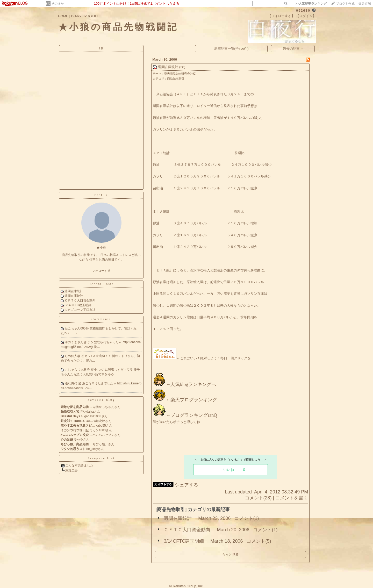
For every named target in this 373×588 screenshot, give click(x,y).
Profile (101, 195)
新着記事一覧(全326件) (231, 49)
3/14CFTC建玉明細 (78, 305)
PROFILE (92, 16)
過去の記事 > (293, 49)
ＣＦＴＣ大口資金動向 (80, 300)
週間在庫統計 (74, 291)
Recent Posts (101, 284)
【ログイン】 (306, 16)
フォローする (101, 271)
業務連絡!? (98, 328)
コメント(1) (247, 518)
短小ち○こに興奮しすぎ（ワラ (112, 370)
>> (311, 4)
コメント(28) (258, 498)
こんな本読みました (79, 465)
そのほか (58, 4)
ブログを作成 (345, 4)
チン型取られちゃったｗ (105, 342)
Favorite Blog (101, 400)
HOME (63, 16)
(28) (182, 67)
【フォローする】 (281, 16)
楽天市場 (365, 4)
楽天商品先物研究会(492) (180, 74)
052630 (303, 10)
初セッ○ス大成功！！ (97, 356)
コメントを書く (292, 498)
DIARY (76, 16)
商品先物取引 (176, 78)
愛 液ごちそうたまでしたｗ (98, 383)
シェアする (187, 485)
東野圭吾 (71, 470)
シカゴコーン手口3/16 (80, 310)
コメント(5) (259, 541)
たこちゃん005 (75, 328)
